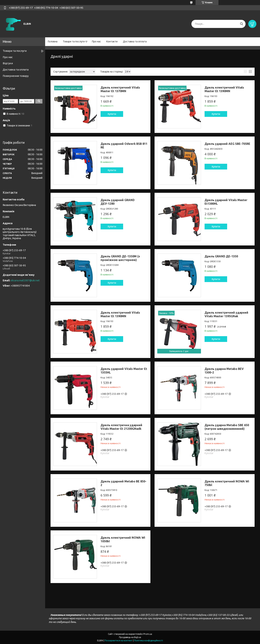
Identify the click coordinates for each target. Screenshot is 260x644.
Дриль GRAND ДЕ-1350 (221, 256)
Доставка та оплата (135, 41)
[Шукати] (241, 24)
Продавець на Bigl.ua (130, 637)
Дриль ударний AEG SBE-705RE (227, 144)
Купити (112, 114)
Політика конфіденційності (149, 640)
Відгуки (8, 63)
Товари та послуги (74, 41)
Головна (53, 41)
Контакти (112, 41)
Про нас (96, 41)
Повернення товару (16, 76)
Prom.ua (148, 634)
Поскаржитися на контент (119, 640)
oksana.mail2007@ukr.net (25, 280)
